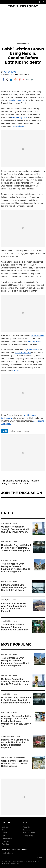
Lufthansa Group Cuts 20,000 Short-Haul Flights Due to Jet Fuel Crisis (14, 588)
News (15, 523)
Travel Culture (7, 838)
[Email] (27, 80)
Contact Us (27, 830)
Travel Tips (6, 841)
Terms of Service (29, 833)
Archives (5, 827)
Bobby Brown (33, 350)
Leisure (4, 833)
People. (16, 370)
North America (20, 757)
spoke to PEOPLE (23, 353)
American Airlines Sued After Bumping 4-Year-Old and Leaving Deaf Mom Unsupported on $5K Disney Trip (16, 721)
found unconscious (17, 100)
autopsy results (35, 341)
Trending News (23, 43)
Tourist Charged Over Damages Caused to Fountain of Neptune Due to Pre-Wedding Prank (16, 568)
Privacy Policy (28, 836)
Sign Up (39, 858)
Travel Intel (6, 844)
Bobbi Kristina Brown (20, 431)
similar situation (38, 336)
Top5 (3, 836)
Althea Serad (10, 72)
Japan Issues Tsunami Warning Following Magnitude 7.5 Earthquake (15, 627)
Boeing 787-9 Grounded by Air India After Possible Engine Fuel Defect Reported (15, 744)
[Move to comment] (32, 80)
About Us (26, 827)
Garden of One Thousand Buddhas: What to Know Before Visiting (14, 763)
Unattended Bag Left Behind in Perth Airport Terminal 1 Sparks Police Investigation (16, 548)
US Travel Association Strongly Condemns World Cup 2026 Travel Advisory (15, 529)
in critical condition (20, 126)
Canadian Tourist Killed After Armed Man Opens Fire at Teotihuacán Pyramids (14, 607)
